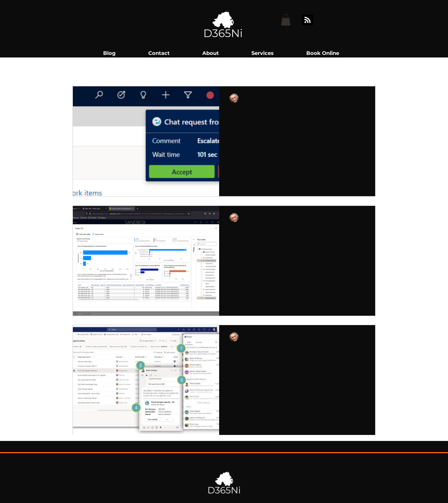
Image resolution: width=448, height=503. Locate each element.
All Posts (82, 69)
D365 (110, 69)
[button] (286, 20)
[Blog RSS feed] (308, 20)
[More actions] (364, 98)
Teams (135, 69)
